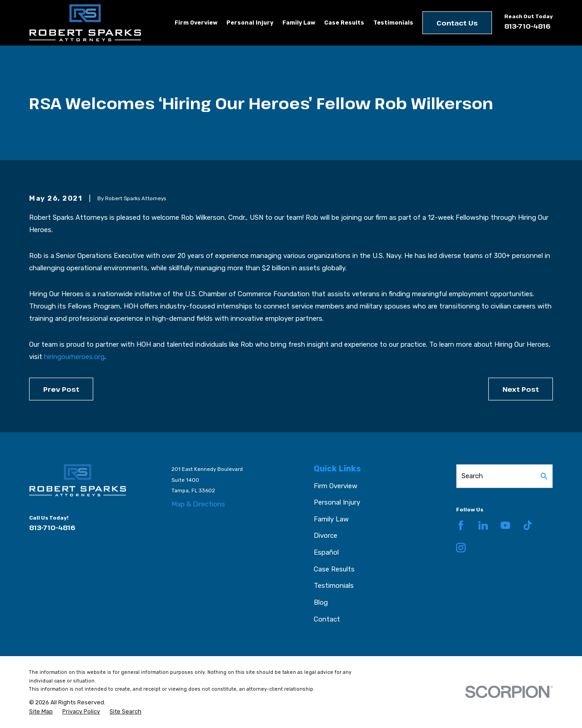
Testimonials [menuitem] (393, 23)
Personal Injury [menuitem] (250, 23)
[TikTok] (528, 525)
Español (326, 552)
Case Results (334, 569)
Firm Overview (336, 486)
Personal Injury (337, 502)
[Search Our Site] (544, 476)
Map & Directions (198, 504)
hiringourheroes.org (74, 357)
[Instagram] (461, 548)
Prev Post (61, 389)
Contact (327, 619)
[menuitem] (41, 712)
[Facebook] (461, 525)
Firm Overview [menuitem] (196, 23)
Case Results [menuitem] (344, 23)
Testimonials (334, 586)
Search (472, 476)
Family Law (331, 519)
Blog (321, 602)
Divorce (326, 536)
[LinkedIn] (483, 525)
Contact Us (457, 23)
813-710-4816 (527, 26)
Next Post (521, 389)
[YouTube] (505, 525)
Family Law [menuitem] (299, 23)
